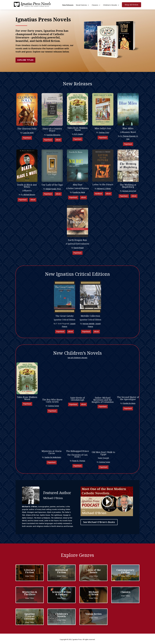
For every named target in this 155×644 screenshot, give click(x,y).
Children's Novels (62, 615)
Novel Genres (81, 5)
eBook (58, 140)
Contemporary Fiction (125, 571)
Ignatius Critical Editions (30, 616)
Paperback (27, 138)
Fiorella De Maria (79, 192)
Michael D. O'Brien (104, 189)
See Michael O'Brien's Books (99, 522)
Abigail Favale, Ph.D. (53, 189)
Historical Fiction (62, 571)
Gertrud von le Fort (129, 191)
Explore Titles (25, 60)
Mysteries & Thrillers (30, 593)
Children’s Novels (110, 5)
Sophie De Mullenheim (53, 457)
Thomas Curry (104, 132)
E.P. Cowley (79, 134)
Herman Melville (88, 324)
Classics (95, 5)
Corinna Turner (54, 406)
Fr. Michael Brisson (28, 195)
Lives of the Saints (94, 571)
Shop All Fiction (132, 5)
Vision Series (94, 614)
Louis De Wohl (28, 133)
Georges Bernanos (53, 135)
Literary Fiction (30, 571)
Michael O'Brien (94, 593)
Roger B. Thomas (79, 461)
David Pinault (79, 248)
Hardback (98, 194)
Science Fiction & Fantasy (61, 593)
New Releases (68, 5)
